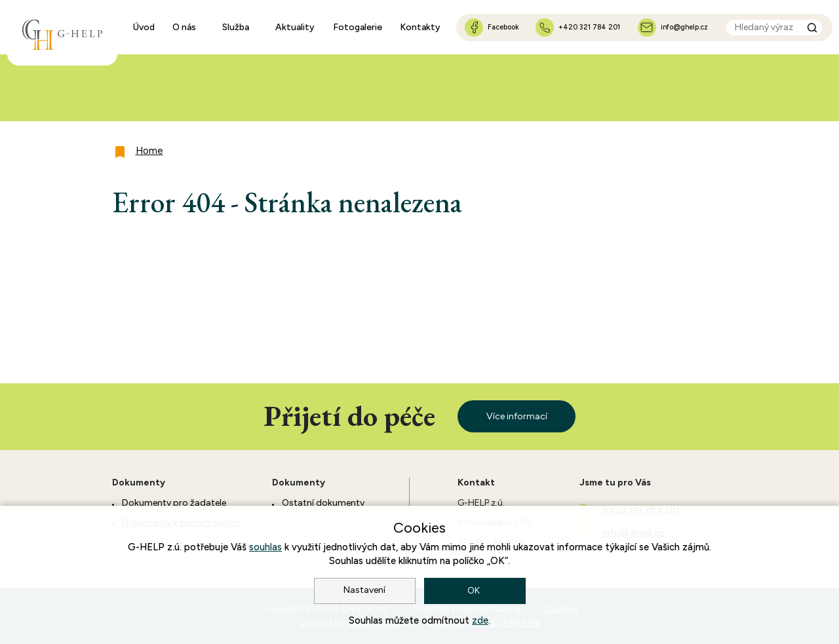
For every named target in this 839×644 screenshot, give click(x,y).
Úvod (144, 27)
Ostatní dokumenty (323, 503)
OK (475, 591)
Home (149, 151)
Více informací (517, 416)
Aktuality (295, 27)
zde (480, 620)
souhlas (265, 547)
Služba (236, 27)
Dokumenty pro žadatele (174, 503)
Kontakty (420, 27)
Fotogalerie (358, 27)
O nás (184, 27)
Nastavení (364, 590)
